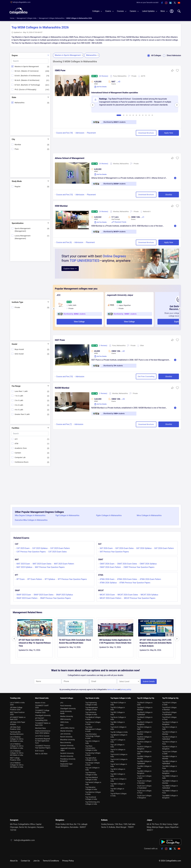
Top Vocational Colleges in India (91, 798)
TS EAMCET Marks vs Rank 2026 (43, 724)
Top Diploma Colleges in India (93, 793)
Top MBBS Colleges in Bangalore (170, 797)
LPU (62, 703)
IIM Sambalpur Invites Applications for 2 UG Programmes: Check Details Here (115, 641)
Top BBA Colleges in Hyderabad (144, 762)
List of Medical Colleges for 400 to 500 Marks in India (17, 746)
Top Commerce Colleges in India (91, 713)
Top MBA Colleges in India (118, 785)
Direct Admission (171, 55)
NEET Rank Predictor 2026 (17, 713)
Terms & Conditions (51, 861)
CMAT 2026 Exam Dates (127, 564)
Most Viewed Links (42, 698)
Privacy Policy (68, 861)
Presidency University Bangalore (68, 760)
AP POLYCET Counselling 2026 (41, 719)
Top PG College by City (170, 698)
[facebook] (162, 3)
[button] (177, 71)
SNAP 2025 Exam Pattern (27, 598)
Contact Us (26, 861)
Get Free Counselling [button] (146, 376)
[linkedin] (170, 3)
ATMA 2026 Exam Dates (127, 579)
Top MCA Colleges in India (118, 770)
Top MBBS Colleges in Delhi (170, 777)
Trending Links (15, 698)
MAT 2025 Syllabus (24, 567)
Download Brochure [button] (146, 133)
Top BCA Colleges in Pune (144, 743)
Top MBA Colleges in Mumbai (170, 758)
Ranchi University (66, 737)
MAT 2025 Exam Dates (42, 564)
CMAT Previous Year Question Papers (139, 567)
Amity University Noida (66, 712)
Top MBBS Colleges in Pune (170, 792)
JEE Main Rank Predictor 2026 (15, 728)
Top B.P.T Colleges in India (118, 741)
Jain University (65, 734)
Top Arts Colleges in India (92, 742)
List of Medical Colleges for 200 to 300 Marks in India (17, 765)
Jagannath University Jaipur (120, 295)
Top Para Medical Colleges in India (92, 779)
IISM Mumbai (61, 206)
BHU (62, 725)
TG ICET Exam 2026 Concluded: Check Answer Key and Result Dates (75, 641)
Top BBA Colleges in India (118, 723)
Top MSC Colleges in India (118, 775)
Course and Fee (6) (64, 242)
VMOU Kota (64, 722)
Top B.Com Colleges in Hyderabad (144, 787)
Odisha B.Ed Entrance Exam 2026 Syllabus (43, 732)
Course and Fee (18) (65, 133)
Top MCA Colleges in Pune (170, 743)
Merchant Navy (40, 728)
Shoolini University (67, 756)
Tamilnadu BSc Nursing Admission (17, 733)
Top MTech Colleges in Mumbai (169, 709)
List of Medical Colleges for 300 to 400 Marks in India (17, 739)
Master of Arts (40, 703)
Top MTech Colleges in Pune (169, 718)
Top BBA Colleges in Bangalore (144, 772)
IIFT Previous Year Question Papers (72, 579)
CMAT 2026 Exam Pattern (110, 567)
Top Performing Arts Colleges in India (93, 803)
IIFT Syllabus (50, 579)
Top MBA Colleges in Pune (170, 767)
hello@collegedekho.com (22, 2)
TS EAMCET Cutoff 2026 (42, 707)
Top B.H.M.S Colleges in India (119, 760)
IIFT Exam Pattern (35, 579)
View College (79, 322)
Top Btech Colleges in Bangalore (145, 723)
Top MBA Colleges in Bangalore (170, 772)
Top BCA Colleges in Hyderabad (144, 738)
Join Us (36, 861)
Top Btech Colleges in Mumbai (145, 709)
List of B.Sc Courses (42, 736)
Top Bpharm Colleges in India (119, 736)
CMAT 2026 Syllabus (148, 564)
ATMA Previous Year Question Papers (135, 583)
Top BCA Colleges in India (118, 709)
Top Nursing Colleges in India (93, 754)
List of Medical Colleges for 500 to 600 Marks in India (17, 753)
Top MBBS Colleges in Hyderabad (170, 787)
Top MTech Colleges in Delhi (169, 704)
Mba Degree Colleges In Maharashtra (30, 515)
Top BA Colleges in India (119, 732)
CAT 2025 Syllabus (40, 548)
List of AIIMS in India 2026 (17, 704)
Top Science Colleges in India (93, 723)
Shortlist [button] (169, 195)
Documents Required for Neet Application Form (42, 741)
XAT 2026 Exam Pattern (164, 548)
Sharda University (66, 731)
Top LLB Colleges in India (117, 746)
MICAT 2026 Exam (107, 595)
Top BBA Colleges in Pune (144, 767)
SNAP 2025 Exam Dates (44, 595)
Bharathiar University (67, 740)
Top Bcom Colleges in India (118, 718)
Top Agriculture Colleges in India (91, 759)
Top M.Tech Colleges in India (119, 765)
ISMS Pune (60, 70)
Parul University (66, 706)
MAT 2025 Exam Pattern (64, 564)
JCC (59, 295)
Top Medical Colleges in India (93, 718)
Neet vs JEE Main (41, 754)
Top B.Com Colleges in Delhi (144, 777)
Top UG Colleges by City (146, 698)
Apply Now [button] (169, 133)
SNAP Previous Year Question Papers (55, 598)
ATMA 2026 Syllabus (108, 583)
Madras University (67, 716)
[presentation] (93, 105)
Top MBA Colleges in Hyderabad (170, 762)
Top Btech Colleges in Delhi (145, 704)
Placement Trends (119, 222)
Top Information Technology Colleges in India (93, 736)
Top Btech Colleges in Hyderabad (145, 713)
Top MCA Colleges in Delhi (170, 728)
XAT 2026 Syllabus (144, 548)
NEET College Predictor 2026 (15, 759)
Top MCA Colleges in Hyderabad (170, 738)
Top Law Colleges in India (92, 769)
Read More (175, 178)
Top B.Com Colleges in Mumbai (144, 782)
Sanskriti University (67, 753)
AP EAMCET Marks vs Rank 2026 (18, 718)
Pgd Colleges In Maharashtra (67, 515)
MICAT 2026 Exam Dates (128, 595)
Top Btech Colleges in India (118, 704)
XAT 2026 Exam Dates (125, 548)
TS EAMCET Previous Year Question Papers (43, 747)
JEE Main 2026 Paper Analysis (18, 723)
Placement (91, 133)
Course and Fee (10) (65, 195)
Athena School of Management (70, 158)
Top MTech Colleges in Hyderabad (169, 713)
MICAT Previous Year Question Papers (140, 598)
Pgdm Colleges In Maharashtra (109, 515)
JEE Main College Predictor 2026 (16, 709)
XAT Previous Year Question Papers (114, 552)
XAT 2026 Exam (106, 548)
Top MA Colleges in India (117, 790)
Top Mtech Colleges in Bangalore (170, 723)
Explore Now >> (70, 269)
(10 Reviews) (104, 164)
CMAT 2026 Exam (107, 564)
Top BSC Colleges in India (118, 713)
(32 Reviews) (104, 76)
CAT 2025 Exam (23, 548)
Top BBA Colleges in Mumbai (144, 758)
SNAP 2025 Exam (24, 595)
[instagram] (166, 3)
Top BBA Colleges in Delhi (144, 753)
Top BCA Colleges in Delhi (144, 728)
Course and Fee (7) (64, 424)
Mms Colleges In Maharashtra (149, 515)
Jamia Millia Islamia (67, 728)
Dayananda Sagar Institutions (66, 765)
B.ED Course (39, 751)
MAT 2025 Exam (23, 564)
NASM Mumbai (62, 388)
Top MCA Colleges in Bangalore (170, 748)
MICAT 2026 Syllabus (149, 595)
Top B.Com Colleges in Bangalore (144, 797)
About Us (14, 861)
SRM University (65, 719)
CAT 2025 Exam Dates (58, 552)
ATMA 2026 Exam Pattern (150, 579)
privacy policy (126, 689)
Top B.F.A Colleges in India (118, 751)
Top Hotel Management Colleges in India (93, 729)
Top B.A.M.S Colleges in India (119, 756)
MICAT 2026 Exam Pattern (111, 598)
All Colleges (153, 55)
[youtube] (179, 3)
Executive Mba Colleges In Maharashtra (31, 520)
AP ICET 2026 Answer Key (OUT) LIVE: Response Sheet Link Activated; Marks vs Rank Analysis (156, 643)
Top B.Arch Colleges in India (118, 728)
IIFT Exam (21, 579)
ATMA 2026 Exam (107, 579)
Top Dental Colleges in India (93, 783)
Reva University (66, 743)
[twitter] (175, 3)
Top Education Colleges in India (91, 788)
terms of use (112, 689)
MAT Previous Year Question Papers (50, 567)
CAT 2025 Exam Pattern (60, 548)
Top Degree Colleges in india (121, 698)
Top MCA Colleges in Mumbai (170, 733)
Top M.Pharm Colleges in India (118, 795)
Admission (80, 133)
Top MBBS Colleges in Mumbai (170, 782)
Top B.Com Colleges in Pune (144, 792)
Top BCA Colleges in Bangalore (144, 748)
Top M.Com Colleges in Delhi (170, 753)
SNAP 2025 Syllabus (64, 595)
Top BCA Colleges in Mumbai (144, 733)
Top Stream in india (92, 698)
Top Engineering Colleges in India (91, 704)
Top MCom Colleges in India (118, 780)
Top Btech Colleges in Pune (145, 718)
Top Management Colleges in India (92, 709)
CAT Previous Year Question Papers (31, 552)
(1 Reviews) (103, 346)
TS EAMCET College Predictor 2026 (42, 711)
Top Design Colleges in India (93, 764)
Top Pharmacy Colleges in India (91, 774)
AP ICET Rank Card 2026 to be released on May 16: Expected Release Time (35, 643)
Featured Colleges (67, 698)
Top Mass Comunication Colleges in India (91, 748)
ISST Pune (60, 340)
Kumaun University (67, 745)
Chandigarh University (43, 715)
